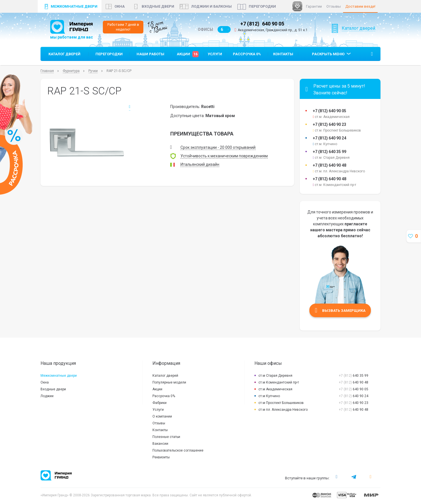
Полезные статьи (166, 437)
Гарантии (314, 6)
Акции (188, 54)
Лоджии (47, 396)
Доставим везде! (360, 6)
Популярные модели (169, 382)
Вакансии (160, 444)
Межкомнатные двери (74, 6)
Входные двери (158, 6)
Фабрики (160, 403)
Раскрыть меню (328, 54)
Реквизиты (161, 457)
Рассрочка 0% (247, 54)
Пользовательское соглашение (178, 450)
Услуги (215, 54)
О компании (162, 416)
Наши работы (150, 54)
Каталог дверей (359, 35)
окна (120, 6)
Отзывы (334, 6)
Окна (45, 382)
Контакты (283, 54)
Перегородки (262, 6)
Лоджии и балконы (211, 6)
